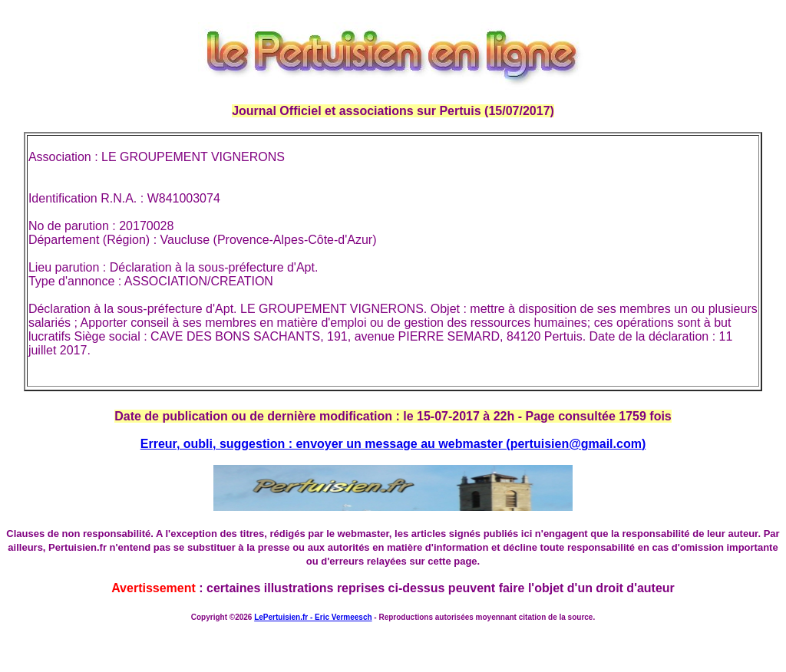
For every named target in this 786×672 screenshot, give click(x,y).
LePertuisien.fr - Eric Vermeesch (313, 617)
